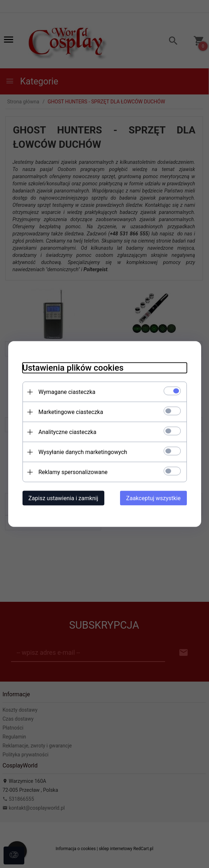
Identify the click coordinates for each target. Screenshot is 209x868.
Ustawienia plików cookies (73, 368)
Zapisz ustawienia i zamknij (63, 498)
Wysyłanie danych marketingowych (83, 452)
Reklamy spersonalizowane (73, 472)
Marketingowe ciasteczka (71, 412)
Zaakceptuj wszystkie (153, 498)
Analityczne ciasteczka (68, 432)
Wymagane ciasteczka (67, 392)
